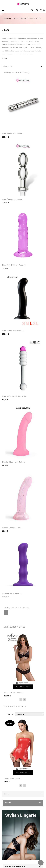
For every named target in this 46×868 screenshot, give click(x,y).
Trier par (10, 714)
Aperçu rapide (23, 683)
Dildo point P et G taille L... (13, 331)
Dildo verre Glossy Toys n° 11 (14, 396)
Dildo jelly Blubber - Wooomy (14, 265)
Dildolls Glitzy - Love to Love (14, 462)
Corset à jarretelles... (13, 778)
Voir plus (5, 58)
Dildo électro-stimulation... (13, 134)
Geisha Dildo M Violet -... (12, 593)
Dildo (8, 803)
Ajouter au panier (23, 687)
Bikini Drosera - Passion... (14, 692)
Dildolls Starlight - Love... (12, 528)
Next (25, 700)
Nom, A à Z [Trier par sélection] (23, 66)
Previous (21, 700)
